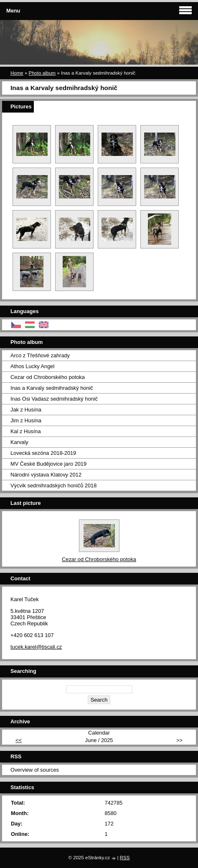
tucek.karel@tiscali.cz (36, 647)
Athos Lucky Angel (32, 366)
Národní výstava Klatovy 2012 (46, 475)
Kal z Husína (26, 431)
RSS (125, 858)
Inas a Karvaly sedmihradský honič (52, 388)
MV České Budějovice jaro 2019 (48, 464)
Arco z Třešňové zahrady (40, 355)
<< (19, 740)
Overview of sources (35, 770)
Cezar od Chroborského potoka (48, 377)
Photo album (42, 73)
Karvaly (19, 442)
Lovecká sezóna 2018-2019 (43, 453)
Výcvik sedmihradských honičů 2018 (53, 485)
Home (17, 73)
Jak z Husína (26, 410)
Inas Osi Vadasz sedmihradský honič (54, 399)
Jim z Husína (26, 420)
